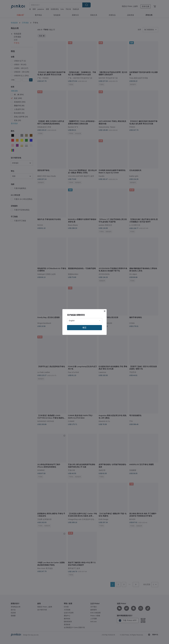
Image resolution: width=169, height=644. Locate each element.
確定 (84, 328)
